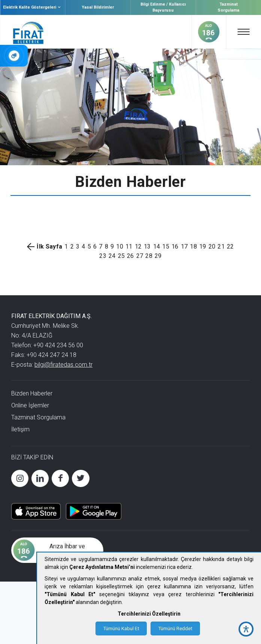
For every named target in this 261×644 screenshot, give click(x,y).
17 (184, 246)
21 (221, 246)
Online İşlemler (30, 405)
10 (120, 246)
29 (158, 256)
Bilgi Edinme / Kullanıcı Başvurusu (163, 7)
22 (230, 246)
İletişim (20, 429)
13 (147, 246)
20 (212, 246)
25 (122, 256)
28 (149, 256)
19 (203, 246)
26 (130, 256)
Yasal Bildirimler (98, 7)
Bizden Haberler (32, 393)
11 (129, 246)
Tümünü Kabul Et (121, 628)
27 (140, 256)
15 (166, 246)
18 (193, 246)
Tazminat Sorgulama (228, 7)
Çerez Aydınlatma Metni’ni (102, 567)
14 (157, 246)
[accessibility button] (246, 629)
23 (103, 256)
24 (112, 256)
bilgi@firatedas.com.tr (63, 365)
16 (175, 246)
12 (138, 246)
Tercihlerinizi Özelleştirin (149, 614)
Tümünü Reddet (175, 628)
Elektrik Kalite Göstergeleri (33, 7)
